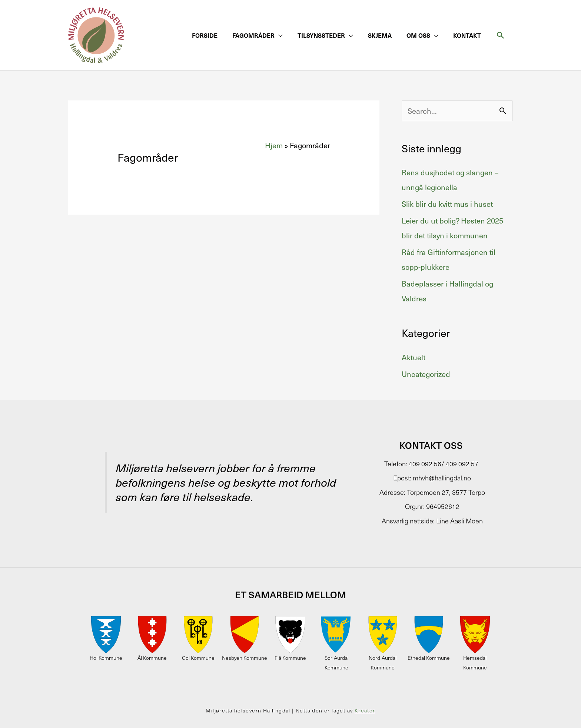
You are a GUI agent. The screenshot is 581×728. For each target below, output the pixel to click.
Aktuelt (414, 357)
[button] (258, 35)
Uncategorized (426, 374)
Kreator (365, 710)
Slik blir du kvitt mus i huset (447, 204)
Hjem (274, 145)
